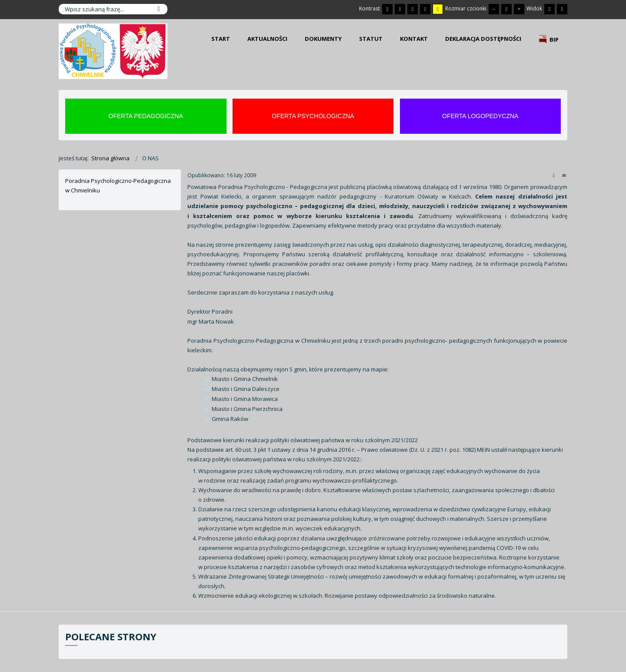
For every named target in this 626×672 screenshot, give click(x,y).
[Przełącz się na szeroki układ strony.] (562, 9)
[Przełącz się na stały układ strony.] (549, 9)
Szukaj (159, 9)
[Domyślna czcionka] (506, 9)
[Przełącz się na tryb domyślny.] (387, 9)
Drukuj (554, 175)
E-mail (564, 175)
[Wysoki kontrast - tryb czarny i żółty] (425, 9)
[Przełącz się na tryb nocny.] (400, 9)
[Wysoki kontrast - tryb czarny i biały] (413, 9)
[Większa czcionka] (519, 9)
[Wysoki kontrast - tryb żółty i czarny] (438, 9)
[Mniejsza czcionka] (494, 9)
